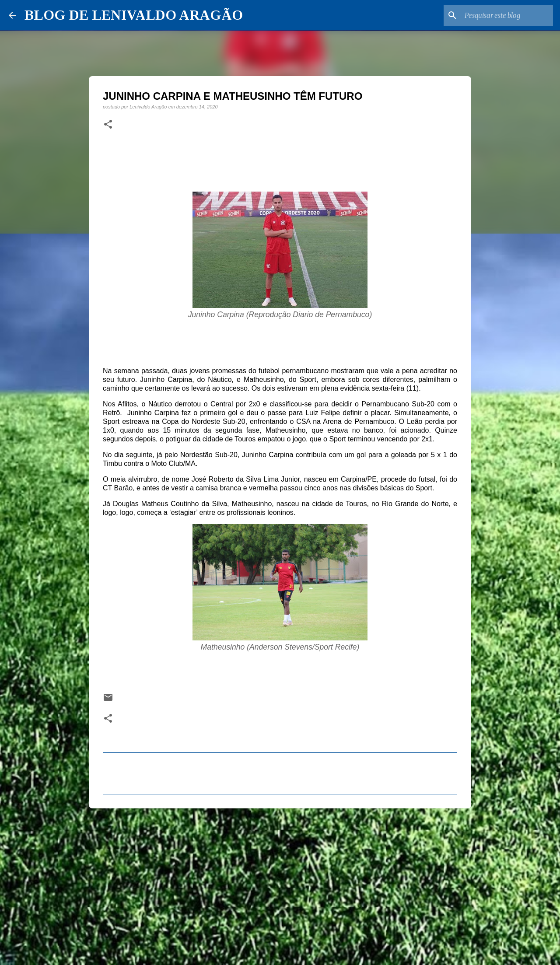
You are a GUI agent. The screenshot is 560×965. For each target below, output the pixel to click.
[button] (108, 125)
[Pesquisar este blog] (507, 15)
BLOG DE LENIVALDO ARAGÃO (134, 15)
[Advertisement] (280, 883)
